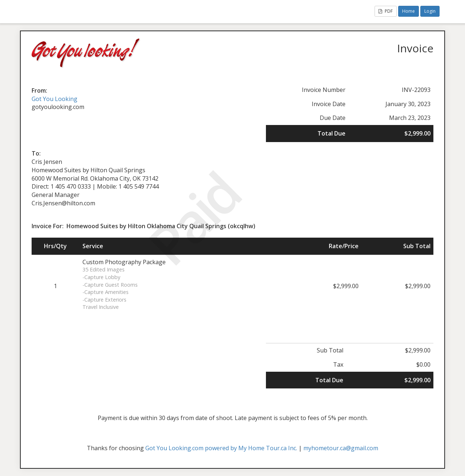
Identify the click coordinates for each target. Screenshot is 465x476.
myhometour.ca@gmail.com (341, 448)
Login (430, 11)
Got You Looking (54, 99)
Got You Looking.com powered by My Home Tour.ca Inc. (221, 448)
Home (409, 11)
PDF (386, 11)
